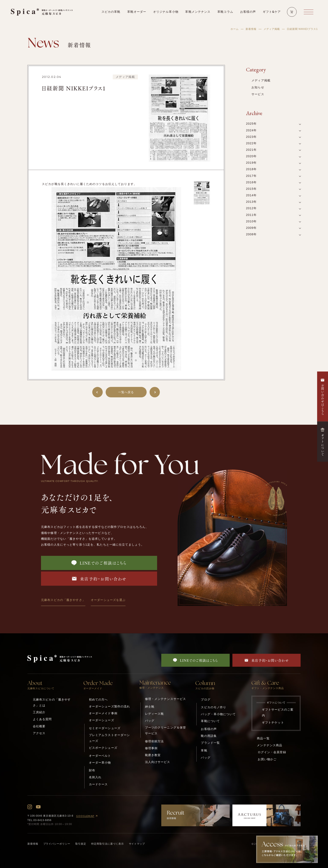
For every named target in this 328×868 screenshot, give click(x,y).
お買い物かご (267, 759)
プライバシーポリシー (57, 844)
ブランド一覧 (210, 743)
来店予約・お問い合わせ (99, 579)
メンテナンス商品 (270, 745)
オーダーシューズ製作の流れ (110, 706)
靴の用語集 (209, 736)
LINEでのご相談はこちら (99, 563)
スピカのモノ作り (213, 707)
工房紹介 (39, 712)
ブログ (206, 699)
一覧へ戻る (126, 392)
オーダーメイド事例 (103, 713)
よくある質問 (42, 719)
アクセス (39, 733)
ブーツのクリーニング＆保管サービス (166, 730)
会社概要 (39, 726)
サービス (258, 94)
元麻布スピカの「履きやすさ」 (63, 600)
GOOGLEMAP (88, 816)
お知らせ (258, 87)
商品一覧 (263, 738)
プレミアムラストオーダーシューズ (110, 738)
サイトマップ (137, 844)
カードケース (98, 784)
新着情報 (251, 29)
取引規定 (81, 844)
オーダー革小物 (100, 763)
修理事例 (151, 748)
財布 (92, 770)
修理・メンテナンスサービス (166, 699)
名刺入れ (95, 777)
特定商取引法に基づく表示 (108, 844)
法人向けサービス (158, 762)
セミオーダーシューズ (105, 728)
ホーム (235, 29)
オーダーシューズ (102, 720)
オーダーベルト (100, 756)
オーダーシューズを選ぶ (108, 600)
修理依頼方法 (154, 741)
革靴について (210, 721)
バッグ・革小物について (218, 714)
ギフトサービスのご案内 (278, 712)
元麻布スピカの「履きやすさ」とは (52, 702)
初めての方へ (98, 699)
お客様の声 (209, 729)
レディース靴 (154, 714)
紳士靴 (150, 707)
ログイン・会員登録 (272, 752)
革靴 (204, 750)
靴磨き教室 (153, 755)
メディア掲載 (272, 29)
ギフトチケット (273, 722)
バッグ (150, 721)
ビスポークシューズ (103, 748)
